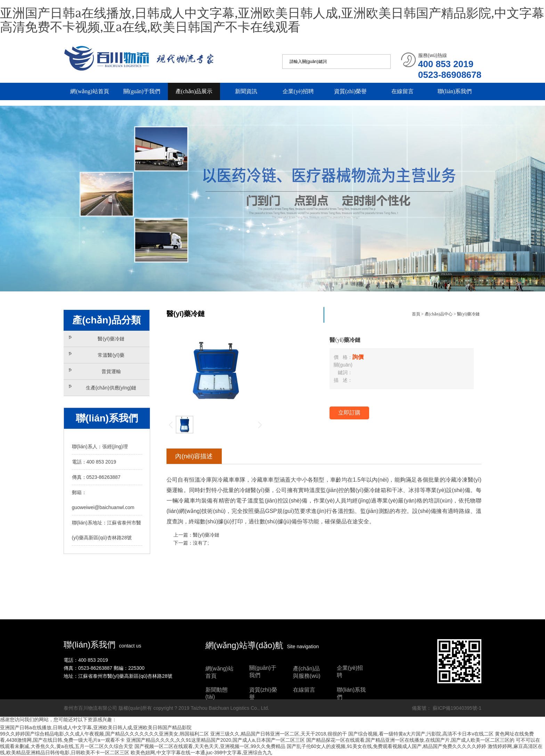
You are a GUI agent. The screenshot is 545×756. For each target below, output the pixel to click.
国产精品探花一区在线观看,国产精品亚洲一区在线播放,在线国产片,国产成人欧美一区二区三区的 (410, 740)
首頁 (416, 314)
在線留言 (402, 91)
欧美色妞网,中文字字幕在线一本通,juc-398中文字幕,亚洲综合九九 (202, 753)
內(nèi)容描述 (194, 456)
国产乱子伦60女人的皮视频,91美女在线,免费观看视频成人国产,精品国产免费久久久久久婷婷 (387, 746)
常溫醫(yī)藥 (97, 355)
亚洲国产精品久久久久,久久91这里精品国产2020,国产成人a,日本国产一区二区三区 (215, 740)
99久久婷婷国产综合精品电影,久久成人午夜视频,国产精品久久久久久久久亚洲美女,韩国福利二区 (104, 734)
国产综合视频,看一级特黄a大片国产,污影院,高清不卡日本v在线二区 (421, 734)
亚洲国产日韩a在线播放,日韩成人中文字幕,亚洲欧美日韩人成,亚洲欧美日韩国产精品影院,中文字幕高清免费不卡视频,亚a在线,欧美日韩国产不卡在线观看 (272, 21)
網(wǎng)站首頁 (90, 91)
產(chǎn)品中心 (439, 314)
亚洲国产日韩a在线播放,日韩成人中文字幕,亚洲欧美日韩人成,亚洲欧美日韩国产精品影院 (96, 727)
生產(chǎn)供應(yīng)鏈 (103, 388)
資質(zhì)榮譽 (350, 91)
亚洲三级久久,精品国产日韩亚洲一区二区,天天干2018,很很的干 (279, 734)
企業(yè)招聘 (298, 91)
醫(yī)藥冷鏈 (97, 339)
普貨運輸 (95, 371)
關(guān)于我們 (142, 91)
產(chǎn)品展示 (194, 91)
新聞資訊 (246, 91)
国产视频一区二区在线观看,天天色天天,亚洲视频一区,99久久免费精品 (210, 746)
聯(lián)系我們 (455, 91)
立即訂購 (349, 413)
